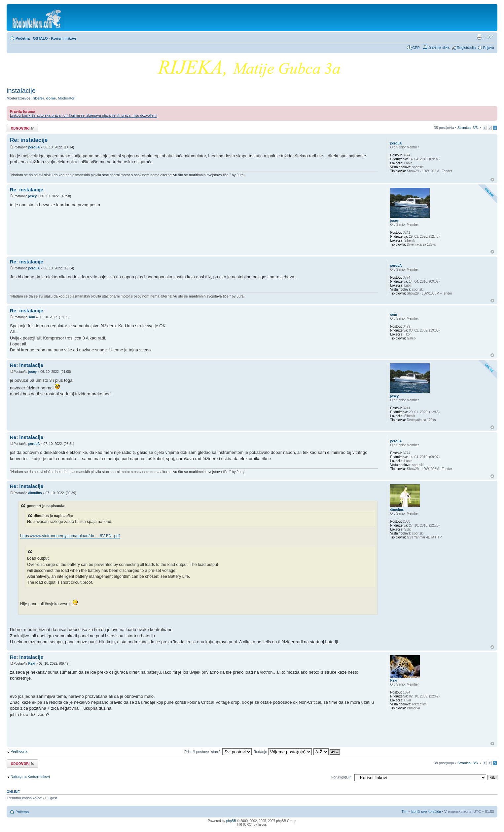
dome (51, 98)
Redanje (282, 752)
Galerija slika (439, 47)
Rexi (32, 664)
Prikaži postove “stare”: (218, 752)
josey (32, 196)
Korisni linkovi (63, 38)
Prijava (488, 48)
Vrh (492, 180)
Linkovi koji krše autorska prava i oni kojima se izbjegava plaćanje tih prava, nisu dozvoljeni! (84, 115)
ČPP (416, 48)
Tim (405, 812)
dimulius (35, 493)
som (32, 317)
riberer (38, 98)
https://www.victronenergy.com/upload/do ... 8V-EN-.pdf (70, 536)
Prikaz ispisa (479, 37)
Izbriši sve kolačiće (426, 812)
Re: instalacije (29, 140)
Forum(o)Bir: (342, 777)
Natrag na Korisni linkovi (30, 776)
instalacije (21, 91)
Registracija (466, 48)
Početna (23, 38)
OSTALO (40, 38)
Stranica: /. (468, 128)
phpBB (231, 821)
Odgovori (22, 128)
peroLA (34, 147)
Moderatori (67, 98)
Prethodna (19, 751)
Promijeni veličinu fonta (489, 37)
